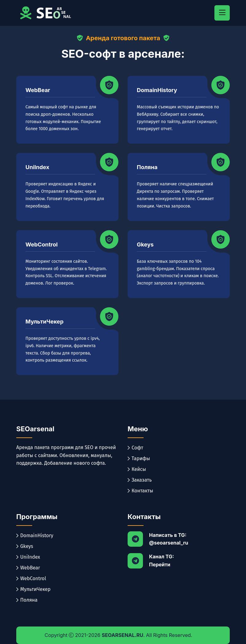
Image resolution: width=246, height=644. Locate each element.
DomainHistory (157, 90)
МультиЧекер (44, 322)
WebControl (42, 244)
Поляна (147, 167)
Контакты (140, 491)
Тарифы (139, 458)
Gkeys (145, 244)
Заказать (140, 480)
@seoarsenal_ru (169, 543)
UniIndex (37, 167)
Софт (135, 448)
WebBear (38, 90)
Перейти (160, 564)
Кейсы (137, 469)
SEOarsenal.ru (123, 635)
